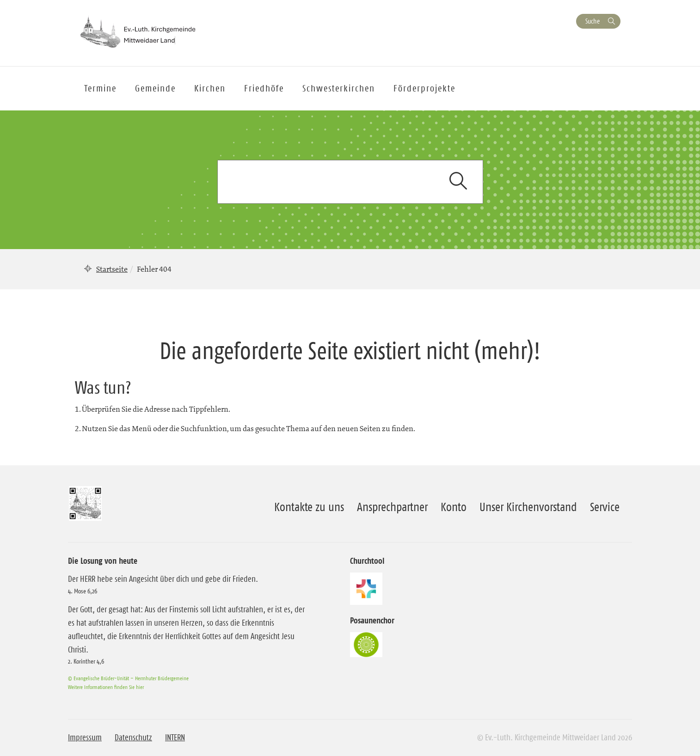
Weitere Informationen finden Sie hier (106, 687)
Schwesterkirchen (339, 88)
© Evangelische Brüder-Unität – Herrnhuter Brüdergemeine (128, 678)
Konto (454, 507)
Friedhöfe (264, 88)
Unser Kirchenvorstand (528, 507)
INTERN (175, 738)
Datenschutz (133, 738)
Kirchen (210, 88)
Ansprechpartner (392, 507)
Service (605, 507)
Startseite (112, 269)
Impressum (85, 738)
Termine (100, 88)
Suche (593, 21)
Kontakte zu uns (309, 507)
